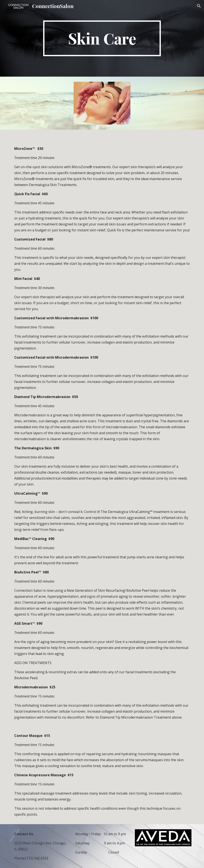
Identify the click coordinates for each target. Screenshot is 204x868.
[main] (102, 38)
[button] (199, 6)
